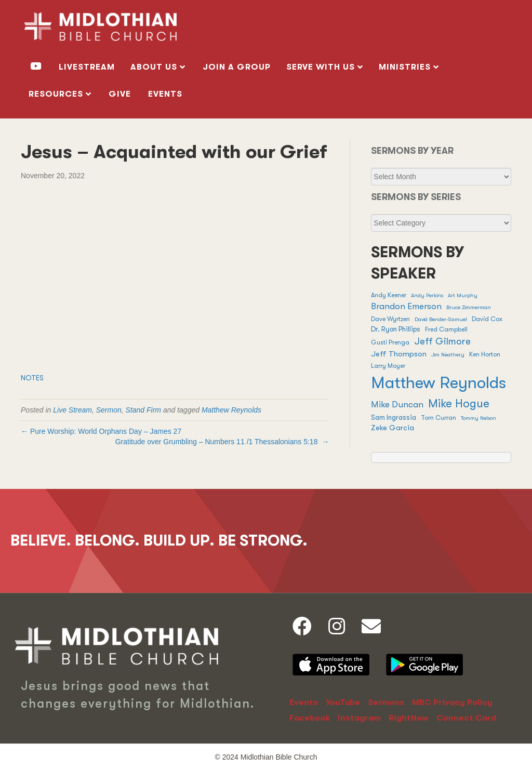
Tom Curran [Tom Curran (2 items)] (438, 418)
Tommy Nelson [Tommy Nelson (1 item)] (478, 418)
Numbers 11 (224, 442)
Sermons (386, 702)
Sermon (109, 410)
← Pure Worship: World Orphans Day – (102, 431)
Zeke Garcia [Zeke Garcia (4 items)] (393, 428)
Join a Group (237, 67)
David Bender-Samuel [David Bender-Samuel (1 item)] (441, 319)
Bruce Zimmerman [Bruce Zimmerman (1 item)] (469, 307)
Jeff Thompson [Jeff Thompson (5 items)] (399, 354)
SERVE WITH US (321, 67)
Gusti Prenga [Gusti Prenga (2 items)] (390, 342)
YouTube (343, 702)
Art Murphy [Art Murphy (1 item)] (463, 295)
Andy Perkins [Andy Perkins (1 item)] (427, 295)
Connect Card (466, 718)
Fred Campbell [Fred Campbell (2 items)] (446, 329)
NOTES (32, 378)
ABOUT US (154, 67)
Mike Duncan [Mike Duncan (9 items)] (397, 404)
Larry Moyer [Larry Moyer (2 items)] (388, 366)
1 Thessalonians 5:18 (283, 442)
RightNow (409, 718)
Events (165, 94)
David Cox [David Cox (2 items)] (487, 319)
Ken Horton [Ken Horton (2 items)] (485, 354)
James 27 (165, 431)
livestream (87, 67)
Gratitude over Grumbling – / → (222, 442)
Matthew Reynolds (231, 410)
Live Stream (72, 410)
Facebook (310, 718)
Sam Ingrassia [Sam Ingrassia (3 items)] (394, 417)
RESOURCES (56, 94)
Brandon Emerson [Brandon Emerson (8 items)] (406, 306)
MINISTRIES (405, 67)
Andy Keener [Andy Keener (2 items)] (389, 295)
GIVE (120, 94)
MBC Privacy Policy (452, 702)
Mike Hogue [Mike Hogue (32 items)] (459, 403)
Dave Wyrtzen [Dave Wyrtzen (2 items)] (390, 319)
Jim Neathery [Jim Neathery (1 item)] (448, 355)
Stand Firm (143, 410)
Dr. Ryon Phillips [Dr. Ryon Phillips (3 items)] (396, 329)
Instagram (359, 718)
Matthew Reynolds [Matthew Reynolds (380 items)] (438, 383)
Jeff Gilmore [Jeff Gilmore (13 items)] (442, 341)
